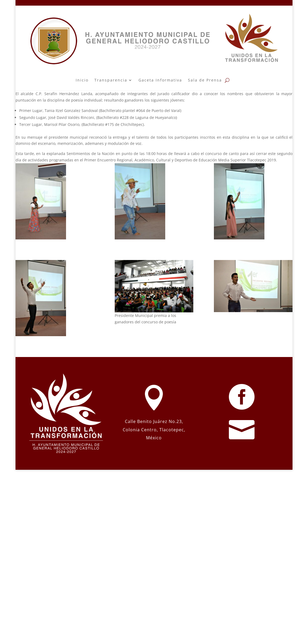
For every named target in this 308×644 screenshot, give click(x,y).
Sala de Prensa (205, 80)
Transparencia (111, 80)
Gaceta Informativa (160, 80)
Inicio (82, 80)
